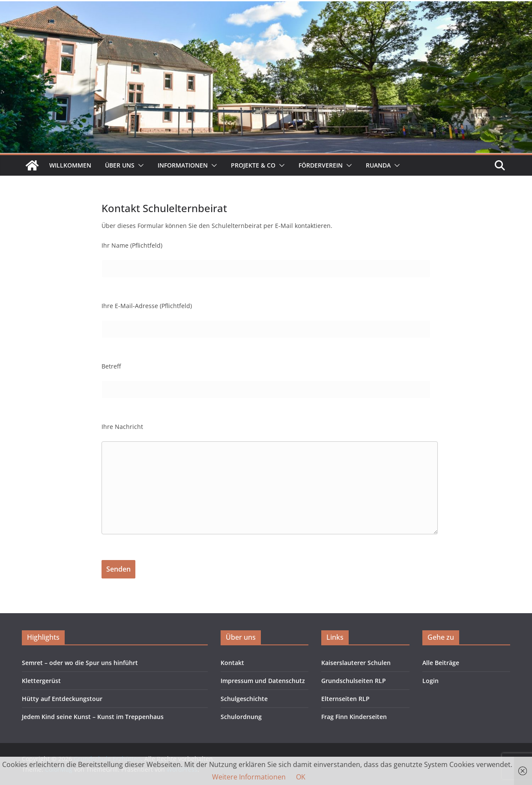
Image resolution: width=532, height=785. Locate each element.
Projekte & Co (253, 165)
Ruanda (378, 165)
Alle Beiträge (441, 663)
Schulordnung (241, 717)
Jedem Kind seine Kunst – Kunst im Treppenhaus (93, 717)
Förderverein (321, 165)
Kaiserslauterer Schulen (356, 663)
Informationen (183, 165)
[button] (139, 165)
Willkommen (70, 165)
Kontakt (232, 663)
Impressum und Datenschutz (263, 681)
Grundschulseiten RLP (354, 681)
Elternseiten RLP (345, 699)
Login (430, 681)
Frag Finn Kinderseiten (354, 717)
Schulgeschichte (244, 699)
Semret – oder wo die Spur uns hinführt (80, 663)
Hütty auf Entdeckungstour (62, 699)
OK (301, 777)
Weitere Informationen (249, 777)
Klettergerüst (41, 681)
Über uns (120, 165)
